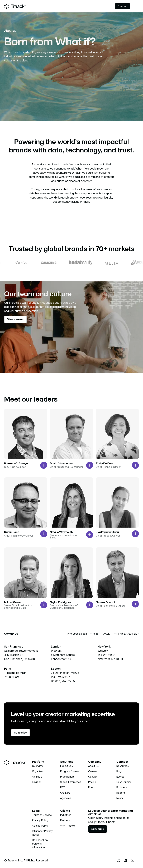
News (120, 798)
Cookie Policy (40, 826)
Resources (123, 766)
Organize (37, 771)
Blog (119, 771)
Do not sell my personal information (40, 844)
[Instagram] (118, 860)
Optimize (37, 777)
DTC (63, 787)
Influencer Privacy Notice (42, 833)
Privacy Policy (40, 820)
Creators (65, 793)
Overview (38, 766)
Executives (66, 766)
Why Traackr (68, 826)
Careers (93, 771)
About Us (93, 766)
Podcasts (122, 787)
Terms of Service (42, 815)
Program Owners (70, 771)
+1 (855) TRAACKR (101, 634)
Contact (123, 6)
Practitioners (67, 777)
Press (91, 787)
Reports (121, 793)
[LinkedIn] (125, 860)
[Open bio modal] (44, 465)
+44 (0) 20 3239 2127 (127, 634)
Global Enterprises (71, 782)
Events (120, 777)
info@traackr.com (77, 634)
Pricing (92, 782)
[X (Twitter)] (132, 860)
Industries (66, 815)
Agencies (66, 798)
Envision (37, 782)
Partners (65, 820)
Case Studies (124, 782)
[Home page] (15, 6)
